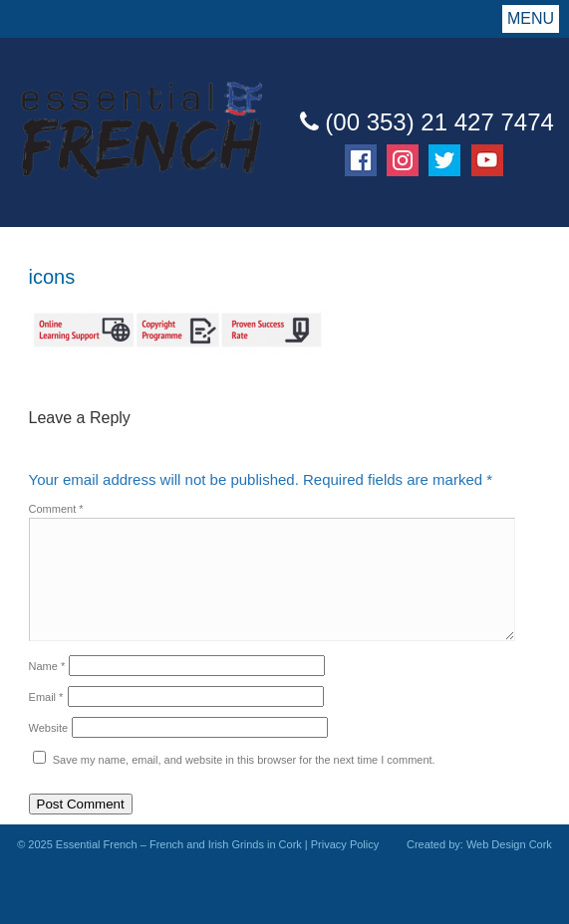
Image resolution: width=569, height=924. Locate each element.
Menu (531, 18)
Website (49, 728)
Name (47, 666)
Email (46, 697)
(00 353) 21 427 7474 (427, 122)
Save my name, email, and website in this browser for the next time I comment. (244, 760)
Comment (56, 509)
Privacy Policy (345, 844)
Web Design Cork (509, 844)
